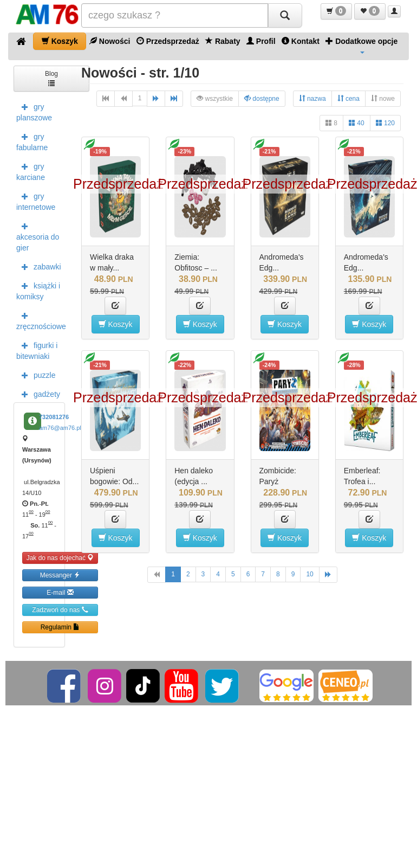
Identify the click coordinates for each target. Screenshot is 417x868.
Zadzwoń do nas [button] (60, 610)
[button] (336, 11)
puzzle (36, 375)
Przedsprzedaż (168, 41)
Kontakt (301, 41)
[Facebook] (65, 685)
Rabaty (223, 41)
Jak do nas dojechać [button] (60, 558)
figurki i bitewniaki (37, 350)
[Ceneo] (346, 685)
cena (348, 98)
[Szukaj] (285, 15)
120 (385, 123)
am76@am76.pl (60, 428)
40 (357, 123)
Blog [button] (51, 78)
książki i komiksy (38, 290)
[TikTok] (143, 685)
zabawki (39, 266)
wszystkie (215, 98)
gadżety (38, 394)
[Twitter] (223, 685)
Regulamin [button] (60, 627)
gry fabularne (32, 141)
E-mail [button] (60, 592)
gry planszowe (34, 111)
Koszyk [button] (116, 324)
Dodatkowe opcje (361, 45)
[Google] (286, 685)
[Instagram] (105, 685)
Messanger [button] (60, 575)
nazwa (312, 98)
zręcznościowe (41, 320)
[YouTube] (182, 685)
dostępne (262, 98)
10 (310, 574)
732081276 (54, 417)
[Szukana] (175, 15)
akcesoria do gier (38, 236)
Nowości (110, 41)
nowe (383, 98)
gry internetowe (36, 201)
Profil (261, 41)
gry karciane (31, 171)
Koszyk (60, 41)
